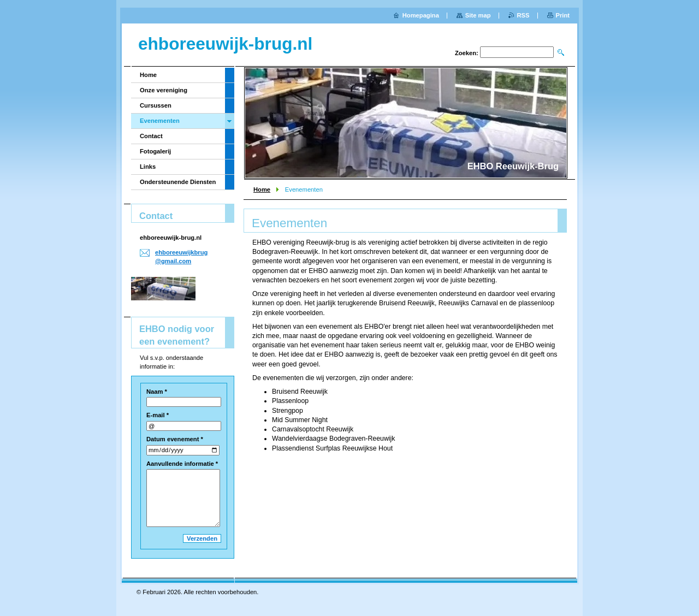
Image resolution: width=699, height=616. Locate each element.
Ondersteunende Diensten (178, 182)
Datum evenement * (175, 439)
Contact (151, 136)
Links (148, 167)
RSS (523, 15)
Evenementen (160, 121)
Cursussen (156, 105)
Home (262, 189)
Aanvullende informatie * (182, 464)
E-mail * (158, 415)
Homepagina (421, 15)
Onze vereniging (164, 90)
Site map (478, 15)
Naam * (157, 392)
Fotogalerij (155, 151)
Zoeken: (467, 53)
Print (563, 15)
